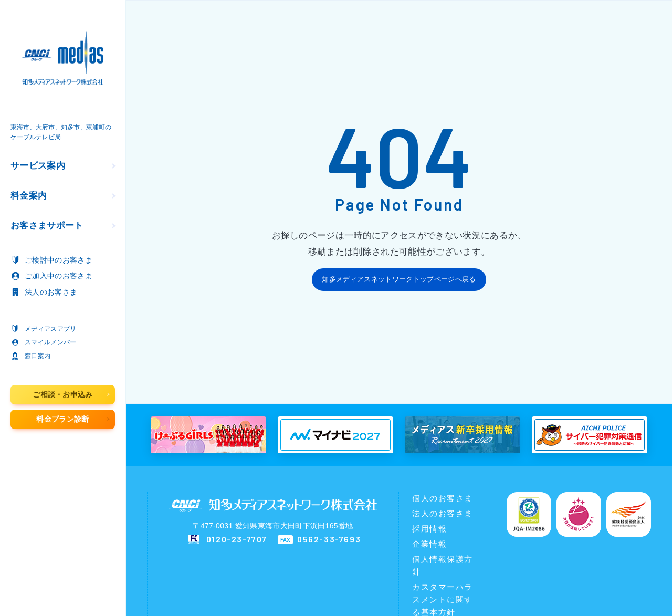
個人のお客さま (443, 498)
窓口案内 (38, 356)
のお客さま (59, 260)
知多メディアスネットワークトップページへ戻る (399, 279)
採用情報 (429, 529)
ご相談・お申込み (63, 394)
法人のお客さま (443, 513)
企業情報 (429, 544)
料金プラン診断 (62, 419)
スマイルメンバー (51, 342)
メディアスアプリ (51, 329)
